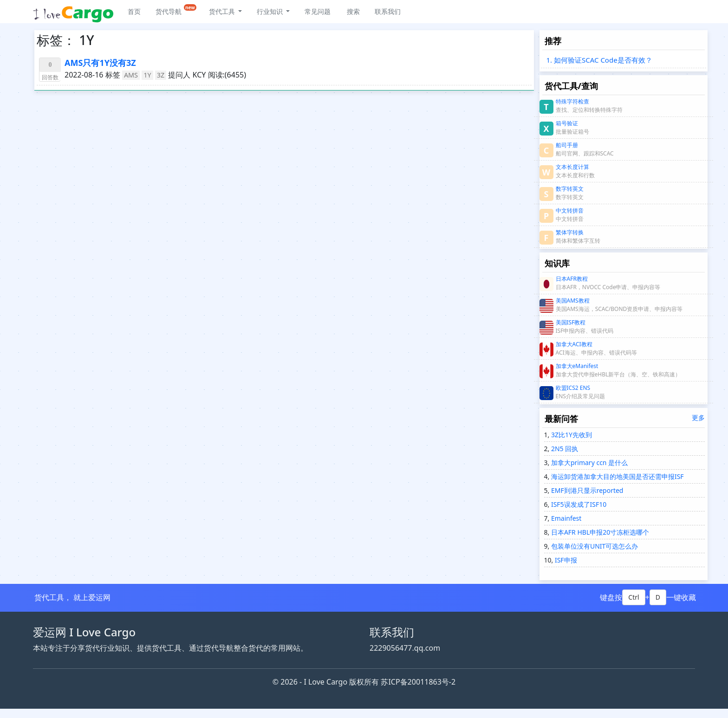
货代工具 (223, 11)
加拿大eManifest (577, 366)
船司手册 (567, 145)
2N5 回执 (564, 449)
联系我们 (388, 11)
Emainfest (565, 518)
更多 (698, 417)
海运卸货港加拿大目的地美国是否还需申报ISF (616, 476)
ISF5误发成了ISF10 (578, 504)
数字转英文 (570, 189)
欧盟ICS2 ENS (573, 388)
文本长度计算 (572, 167)
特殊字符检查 (572, 101)
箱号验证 (567, 123)
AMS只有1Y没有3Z (100, 63)
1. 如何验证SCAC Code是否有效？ (599, 60)
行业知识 (271, 11)
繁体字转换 (570, 232)
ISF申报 (565, 560)
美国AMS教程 (573, 301)
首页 (134, 11)
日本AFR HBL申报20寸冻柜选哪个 (599, 532)
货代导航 (176, 10)
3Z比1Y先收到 (571, 435)
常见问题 (318, 11)
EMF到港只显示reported (586, 490)
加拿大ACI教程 (574, 344)
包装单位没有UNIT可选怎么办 (594, 546)
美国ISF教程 (571, 322)
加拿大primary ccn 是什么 (588, 462)
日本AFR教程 (572, 279)
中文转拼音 (570, 210)
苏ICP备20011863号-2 (418, 682)
